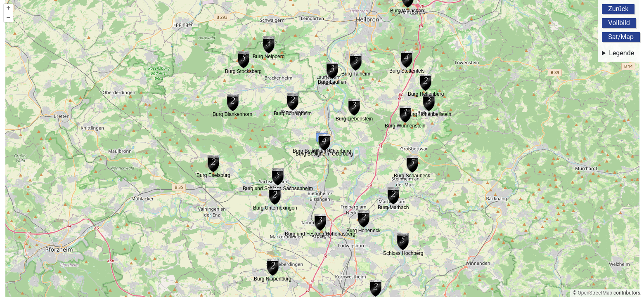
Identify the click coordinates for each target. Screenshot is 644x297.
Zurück (618, 9)
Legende (622, 53)
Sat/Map (621, 37)
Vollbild (619, 23)
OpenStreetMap (595, 293)
